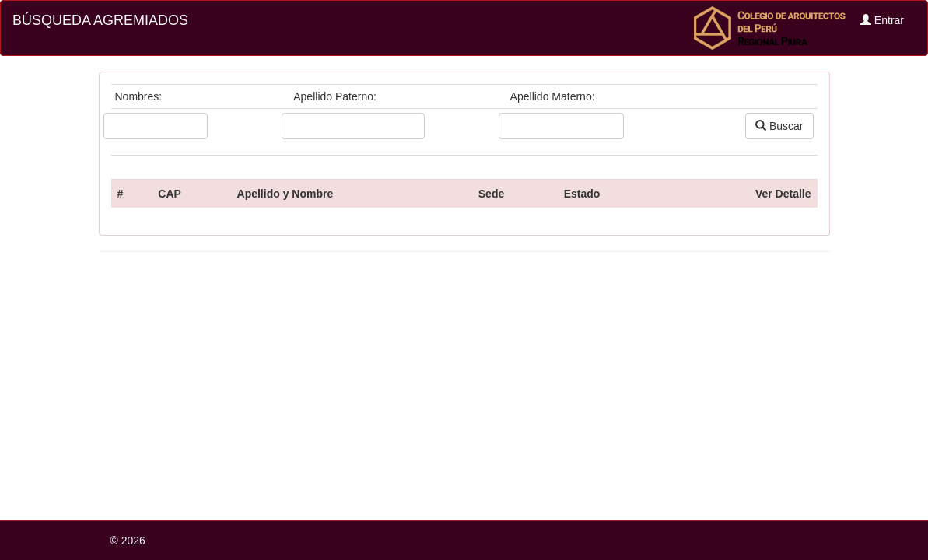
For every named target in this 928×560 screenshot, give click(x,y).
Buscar (779, 126)
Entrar (882, 20)
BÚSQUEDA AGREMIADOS (100, 20)
